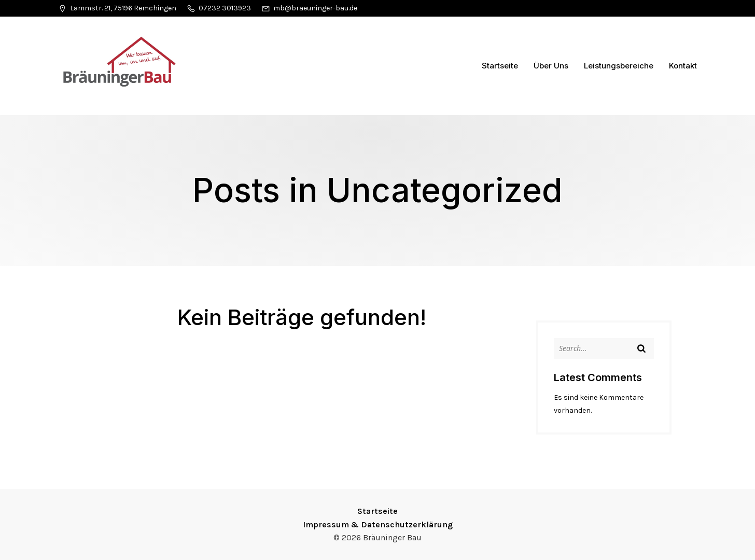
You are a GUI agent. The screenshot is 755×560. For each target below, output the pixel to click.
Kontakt (683, 66)
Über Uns (551, 66)
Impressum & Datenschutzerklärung (378, 524)
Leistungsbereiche (619, 66)
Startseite (500, 66)
